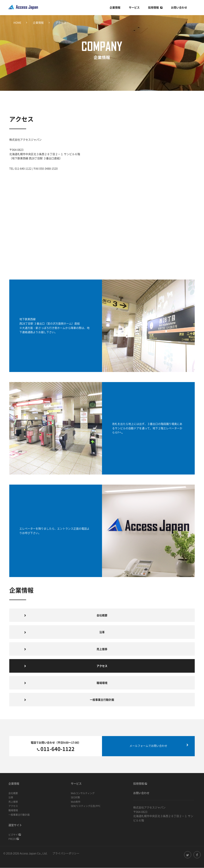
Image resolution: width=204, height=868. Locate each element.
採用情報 (153, 7)
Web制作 (76, 802)
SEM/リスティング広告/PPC (86, 806)
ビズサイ (15, 835)
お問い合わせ (179, 7)
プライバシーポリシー (66, 854)
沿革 (102, 632)
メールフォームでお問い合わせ (148, 746)
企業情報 (115, 7)
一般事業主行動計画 (102, 700)
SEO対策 (75, 798)
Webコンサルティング (83, 793)
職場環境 (102, 683)
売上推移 (102, 649)
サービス (134, 7)
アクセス (13, 806)
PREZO (14, 839)
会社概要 (102, 615)
